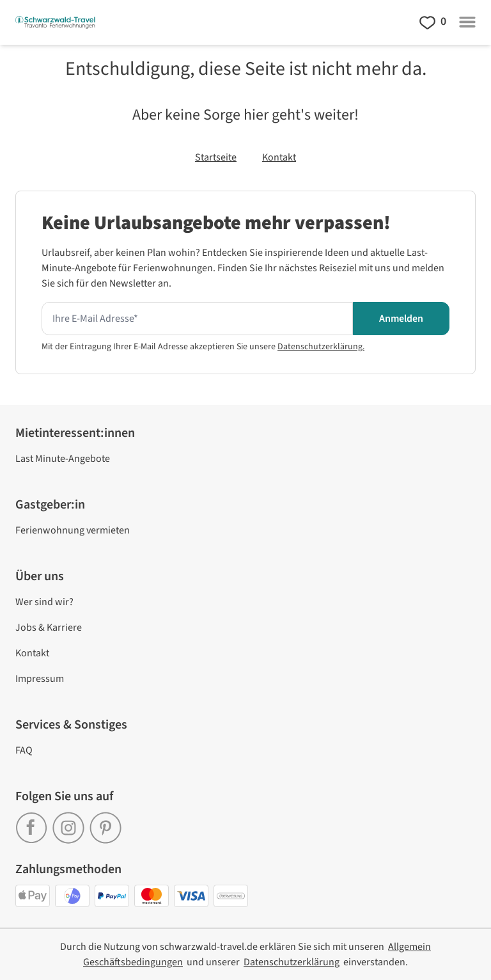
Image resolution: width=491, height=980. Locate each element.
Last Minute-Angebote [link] (63, 459)
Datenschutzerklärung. (321, 347)
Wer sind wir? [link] (44, 602)
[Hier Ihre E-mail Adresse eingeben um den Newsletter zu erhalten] (197, 319)
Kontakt (279, 157)
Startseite (216, 157)
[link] (34, 823)
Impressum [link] (40, 679)
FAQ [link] (24, 750)
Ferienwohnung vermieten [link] (73, 530)
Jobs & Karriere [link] (49, 628)
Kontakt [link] (32, 653)
